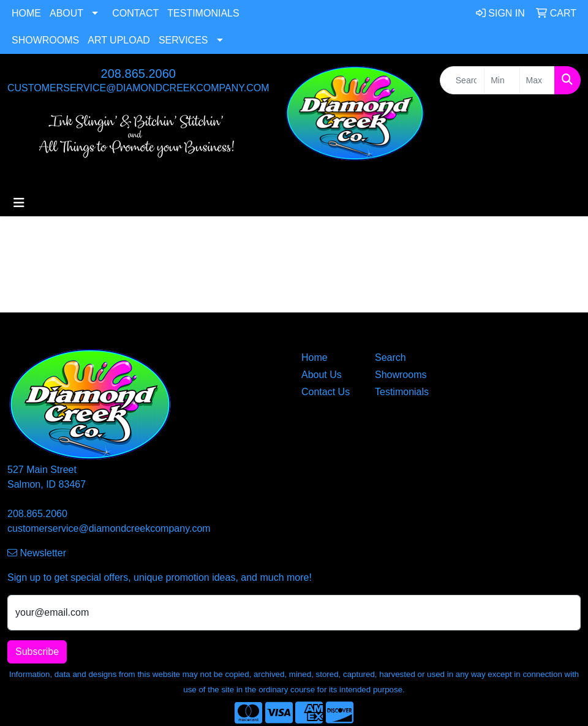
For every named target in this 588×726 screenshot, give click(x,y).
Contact (135, 13)
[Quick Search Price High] (537, 80)
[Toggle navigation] (19, 203)
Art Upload (119, 40)
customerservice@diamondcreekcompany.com (138, 88)
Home (26, 13)
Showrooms (45, 40)
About (66, 13)
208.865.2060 (138, 74)
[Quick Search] (462, 80)
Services (183, 40)
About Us (322, 375)
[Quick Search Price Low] (502, 80)
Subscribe (37, 652)
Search (390, 357)
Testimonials (203, 13)
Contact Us (326, 392)
